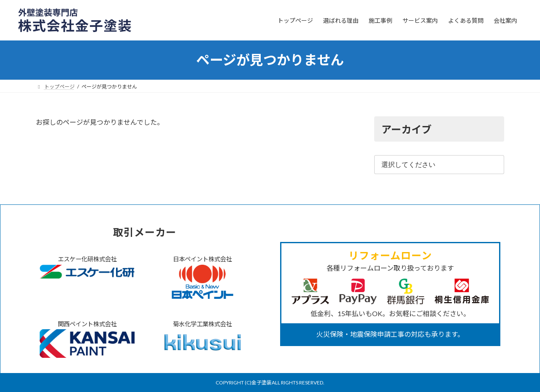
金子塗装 (262, 383)
